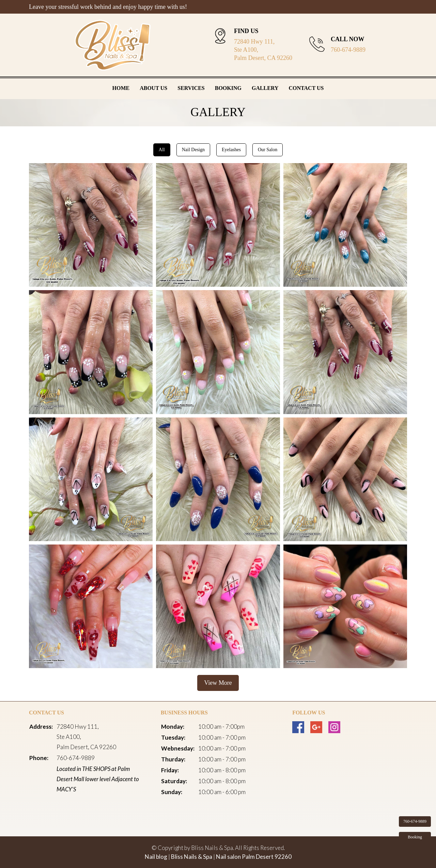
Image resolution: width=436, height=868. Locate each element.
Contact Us (306, 88)
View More (218, 683)
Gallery (265, 88)
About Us (153, 88)
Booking (228, 88)
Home (121, 88)
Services (191, 88)
